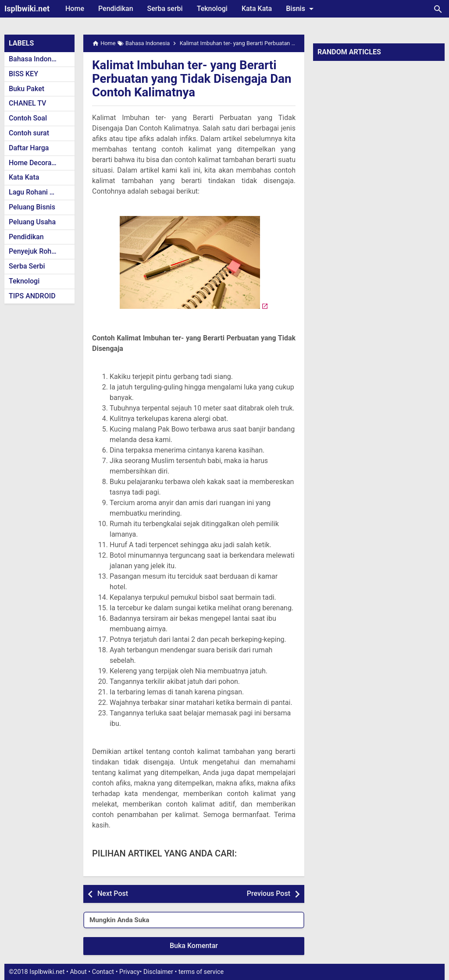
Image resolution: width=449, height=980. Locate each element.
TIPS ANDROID (32, 296)
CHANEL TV (27, 103)
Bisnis (301, 9)
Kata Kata (257, 9)
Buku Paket (27, 89)
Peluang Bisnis (32, 207)
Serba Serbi (27, 266)
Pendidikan (116, 9)
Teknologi (212, 9)
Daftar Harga (29, 148)
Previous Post (269, 893)
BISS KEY (23, 74)
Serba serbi (165, 9)
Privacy (130, 972)
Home (75, 9)
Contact (103, 972)
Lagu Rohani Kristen (40, 192)
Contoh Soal (28, 118)
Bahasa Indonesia (37, 59)
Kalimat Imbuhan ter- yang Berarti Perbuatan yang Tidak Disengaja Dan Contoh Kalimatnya (193, 79)
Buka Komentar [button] (194, 946)
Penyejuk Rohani (35, 251)
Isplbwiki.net (27, 9)
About (78, 972)
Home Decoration (36, 163)
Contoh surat (29, 133)
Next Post (113, 893)
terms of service (201, 972)
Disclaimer (158, 972)
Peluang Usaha (32, 222)
